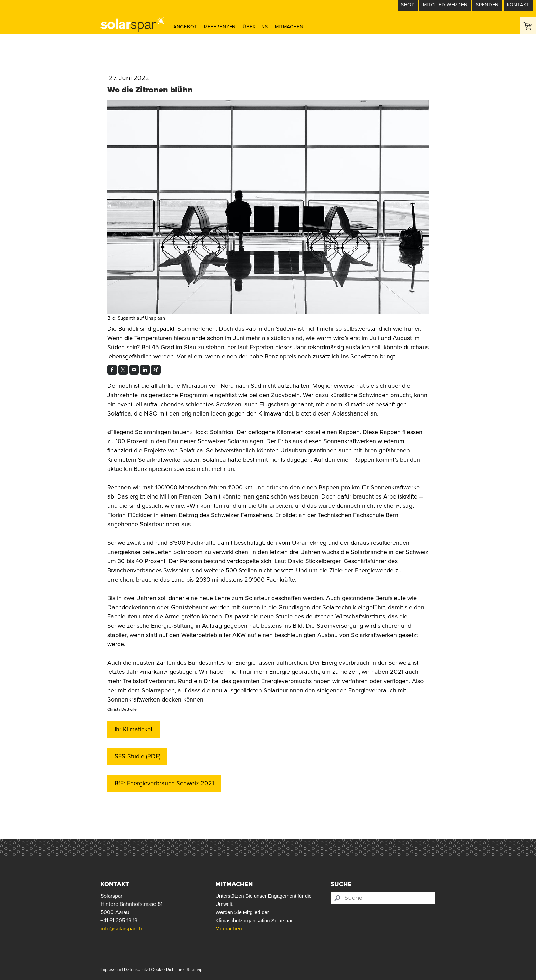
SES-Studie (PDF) (137, 757)
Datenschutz (136, 970)
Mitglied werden (445, 5)
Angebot (185, 27)
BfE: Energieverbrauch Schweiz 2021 (164, 784)
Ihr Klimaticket (133, 730)
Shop (408, 5)
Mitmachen (289, 27)
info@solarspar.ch (121, 929)
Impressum (111, 970)
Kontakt (518, 5)
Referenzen (220, 27)
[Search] (383, 898)
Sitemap (195, 970)
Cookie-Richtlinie (167, 970)
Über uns (255, 27)
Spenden (487, 5)
